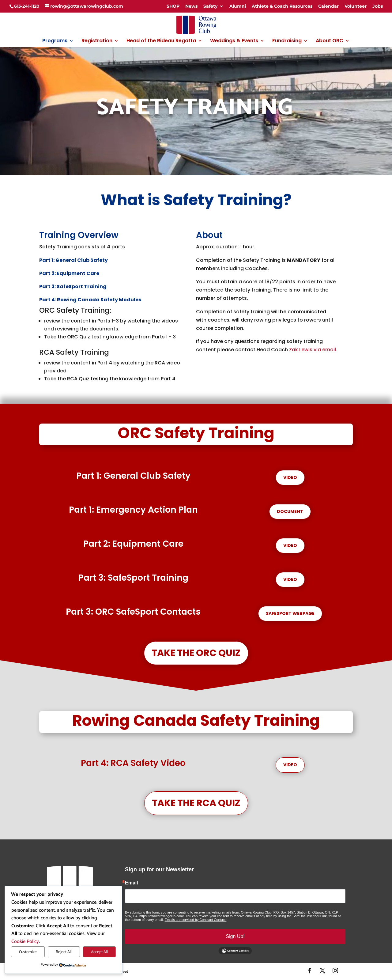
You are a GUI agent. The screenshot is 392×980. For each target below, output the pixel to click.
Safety (210, 6)
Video (290, 477)
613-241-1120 (27, 6)
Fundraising (287, 41)
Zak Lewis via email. (313, 350)
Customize (28, 952)
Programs (55, 41)
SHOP (173, 6)
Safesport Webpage (290, 613)
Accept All (99, 952)
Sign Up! (235, 936)
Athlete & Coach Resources (282, 6)
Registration (97, 41)
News (191, 6)
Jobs (378, 6)
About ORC (330, 41)
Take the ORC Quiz (196, 653)
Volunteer (356, 6)
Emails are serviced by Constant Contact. (196, 920)
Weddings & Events (234, 41)
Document (290, 511)
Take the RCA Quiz (196, 803)
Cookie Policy (25, 942)
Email (132, 883)
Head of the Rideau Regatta (161, 41)
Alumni (238, 6)
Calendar (328, 6)
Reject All (64, 952)
